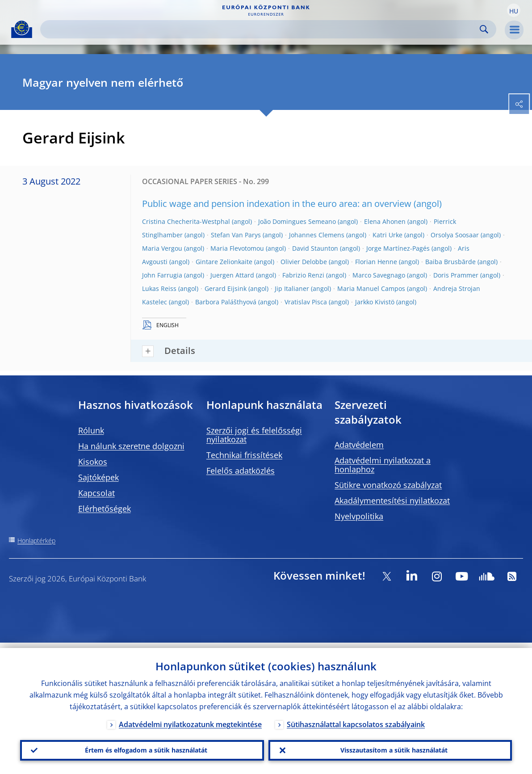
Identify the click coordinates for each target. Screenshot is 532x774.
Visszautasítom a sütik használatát (390, 748)
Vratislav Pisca (306, 302)
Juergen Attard (232, 275)
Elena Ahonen (385, 221)
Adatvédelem (359, 445)
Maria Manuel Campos (371, 288)
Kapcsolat (96, 493)
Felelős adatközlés (241, 471)
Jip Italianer (292, 288)
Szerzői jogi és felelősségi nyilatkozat (254, 435)
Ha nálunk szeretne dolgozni (131, 446)
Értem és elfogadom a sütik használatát (142, 748)
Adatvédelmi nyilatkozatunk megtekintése (190, 719)
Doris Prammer (456, 275)
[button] (514, 10)
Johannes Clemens (317, 235)
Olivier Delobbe (304, 262)
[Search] (261, 29)
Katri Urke (387, 235)
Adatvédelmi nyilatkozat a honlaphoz (383, 465)
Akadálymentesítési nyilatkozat (392, 501)
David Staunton (315, 248)
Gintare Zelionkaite (224, 262)
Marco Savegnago (379, 275)
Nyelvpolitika (359, 516)
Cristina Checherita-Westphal (186, 221)
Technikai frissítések (244, 455)
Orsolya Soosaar (455, 235)
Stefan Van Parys (236, 235)
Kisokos (93, 462)
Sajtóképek (98, 477)
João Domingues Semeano (297, 221)
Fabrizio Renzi (303, 275)
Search (484, 29)
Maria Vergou (162, 248)
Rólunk (91, 430)
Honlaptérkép (36, 541)
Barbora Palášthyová (226, 302)
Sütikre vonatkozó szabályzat (388, 485)
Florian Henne (376, 262)
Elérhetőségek (105, 509)
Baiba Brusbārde (450, 262)
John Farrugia (162, 275)
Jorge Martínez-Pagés (398, 248)
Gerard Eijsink (226, 288)
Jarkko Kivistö (375, 302)
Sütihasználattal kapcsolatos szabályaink (356, 719)
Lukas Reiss (159, 288)
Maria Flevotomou (237, 248)
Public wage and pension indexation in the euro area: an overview (277, 204)
